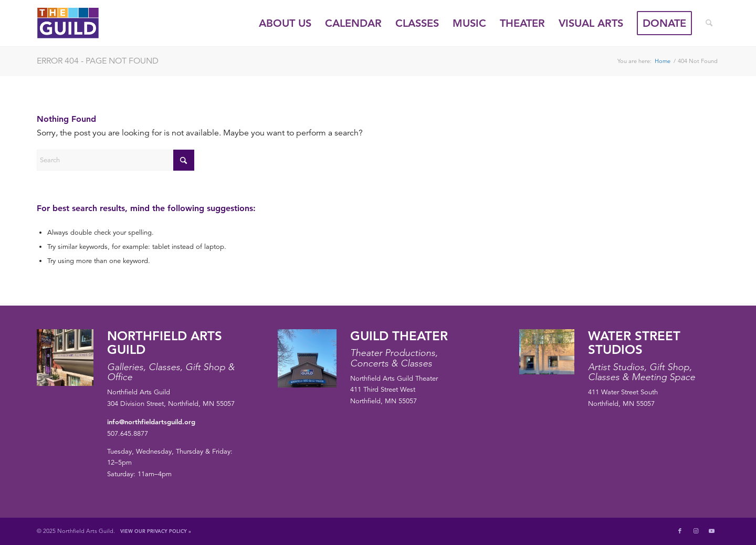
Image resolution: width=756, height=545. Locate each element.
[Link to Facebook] (680, 531)
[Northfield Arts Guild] (87, 23)
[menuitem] (285, 23)
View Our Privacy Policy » (156, 531)
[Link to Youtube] (711, 531)
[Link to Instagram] (696, 531)
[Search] (709, 23)
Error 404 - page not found (98, 61)
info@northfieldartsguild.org (151, 422)
